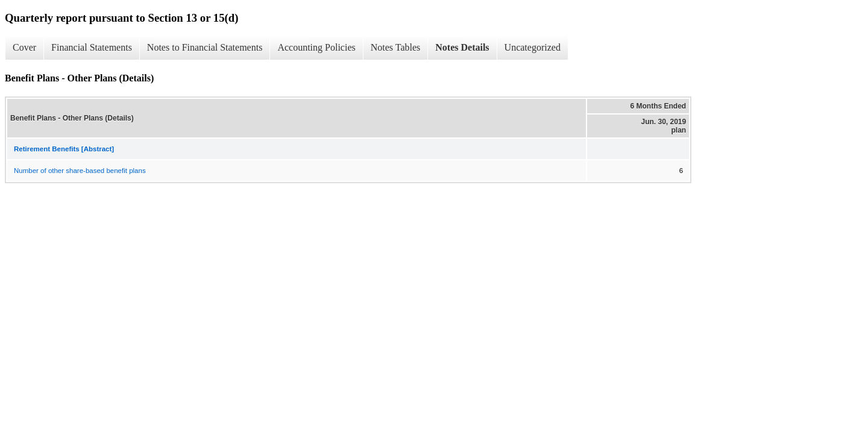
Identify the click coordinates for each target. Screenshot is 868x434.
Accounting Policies (316, 47)
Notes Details (462, 47)
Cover (24, 47)
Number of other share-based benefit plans (80, 171)
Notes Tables (396, 47)
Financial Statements (92, 47)
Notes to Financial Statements (205, 47)
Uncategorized (533, 47)
